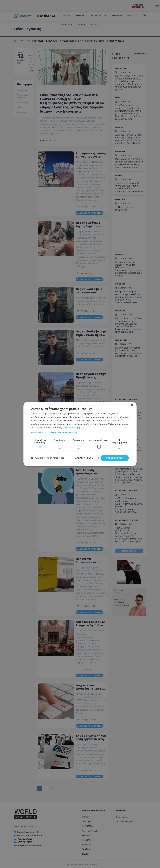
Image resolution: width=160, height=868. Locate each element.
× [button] (132, 405)
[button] (80, 433)
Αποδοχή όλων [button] (115, 458)
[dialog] (80, 434)
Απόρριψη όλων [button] (84, 458)
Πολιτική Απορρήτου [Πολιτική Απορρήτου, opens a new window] (73, 427)
